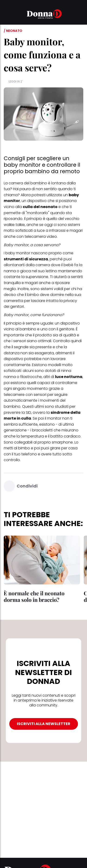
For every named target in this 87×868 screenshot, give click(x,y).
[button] (6, 15)
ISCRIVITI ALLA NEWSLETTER (44, 724)
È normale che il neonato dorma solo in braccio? (34, 596)
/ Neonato (13, 31)
